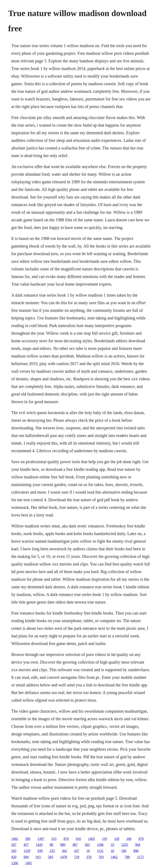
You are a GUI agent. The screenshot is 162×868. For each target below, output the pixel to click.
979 (141, 839)
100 (129, 839)
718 (77, 857)
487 (75, 845)
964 (138, 845)
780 (127, 857)
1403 (91, 839)
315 (54, 839)
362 (64, 851)
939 (40, 851)
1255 (125, 845)
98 (51, 845)
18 (88, 851)
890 (136, 851)
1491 (28, 863)
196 (124, 851)
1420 (39, 845)
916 (78, 839)
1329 (27, 851)
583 (50, 857)
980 (63, 845)
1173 (140, 857)
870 (66, 839)
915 (38, 857)
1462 (114, 857)
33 (112, 845)
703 (101, 857)
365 (87, 845)
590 (28, 839)
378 (89, 857)
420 (14, 857)
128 (117, 839)
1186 (100, 845)
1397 (41, 839)
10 (112, 851)
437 (77, 851)
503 (14, 851)
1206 (15, 863)
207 (14, 845)
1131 (100, 851)
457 (26, 845)
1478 (63, 857)
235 (52, 851)
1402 (15, 839)
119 (104, 839)
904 (26, 857)
